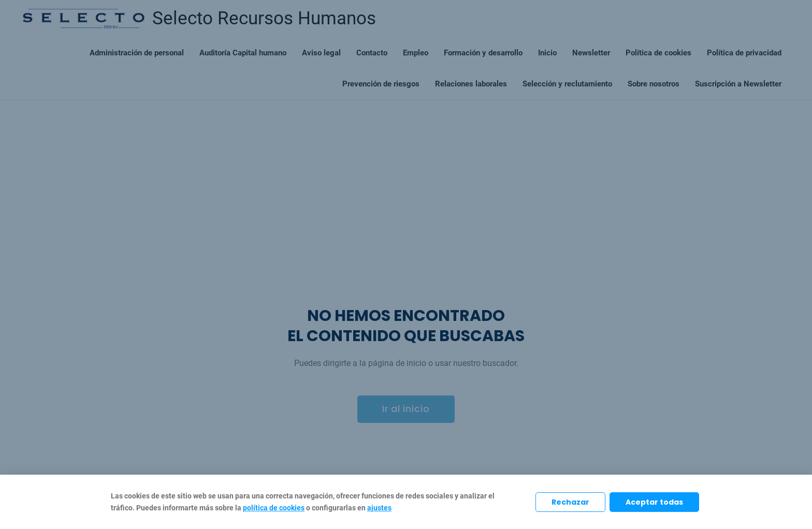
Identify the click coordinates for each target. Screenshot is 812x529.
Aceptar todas (654, 502)
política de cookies (274, 508)
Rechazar (570, 502)
